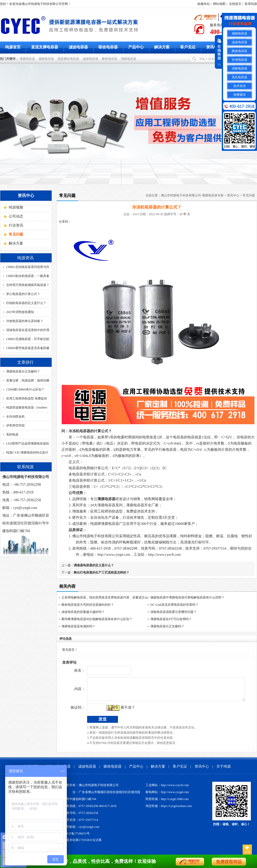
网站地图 (219, 4)
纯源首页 (13, 47)
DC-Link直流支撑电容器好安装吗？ (174, 605)
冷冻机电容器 (79, 431)
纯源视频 (16, 207)
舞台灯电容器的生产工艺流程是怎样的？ (102, 572)
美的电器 (12, 435)
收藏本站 (204, 4)
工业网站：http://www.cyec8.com (167, 789)
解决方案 (162, 47)
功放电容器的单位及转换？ (25, 321)
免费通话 (240, 95)
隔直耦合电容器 (69, 59)
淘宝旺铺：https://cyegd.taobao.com (169, 810)
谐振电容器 (129, 59)
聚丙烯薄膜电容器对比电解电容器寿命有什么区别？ (97, 619)
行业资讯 (16, 225)
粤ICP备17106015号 (76, 837)
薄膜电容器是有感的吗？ (78, 626)
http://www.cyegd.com (114, 555)
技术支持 (240, 86)
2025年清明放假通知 (20, 312)
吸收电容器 (108, 47)
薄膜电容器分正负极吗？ (23, 371)
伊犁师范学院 (15, 426)
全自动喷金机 (15, 416)
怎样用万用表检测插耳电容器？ (28, 285)
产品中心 (136, 47)
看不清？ (117, 711)
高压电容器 (240, 77)
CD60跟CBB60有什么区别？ (25, 389)
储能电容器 (47, 59)
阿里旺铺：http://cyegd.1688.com (167, 803)
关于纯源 (224, 770)
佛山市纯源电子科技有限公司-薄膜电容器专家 (192, 195)
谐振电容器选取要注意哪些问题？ (173, 612)
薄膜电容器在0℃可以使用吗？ (171, 619)
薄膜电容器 (28, 59)
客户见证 (188, 47)
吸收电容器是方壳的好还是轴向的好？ (88, 605)
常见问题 (249, 195)
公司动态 (16, 216)
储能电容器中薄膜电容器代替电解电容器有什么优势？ (187, 597)
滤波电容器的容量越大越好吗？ (83, 612)
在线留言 (235, 4)
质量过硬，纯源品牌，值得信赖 (28, 380)
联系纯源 (251, 4)
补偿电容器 (240, 60)
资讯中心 (214, 47)
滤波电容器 (78, 47)
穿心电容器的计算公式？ (23, 294)
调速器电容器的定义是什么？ (94, 565)
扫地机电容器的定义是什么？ (26, 303)
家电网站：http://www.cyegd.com (167, 796)
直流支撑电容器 (45, 47)
